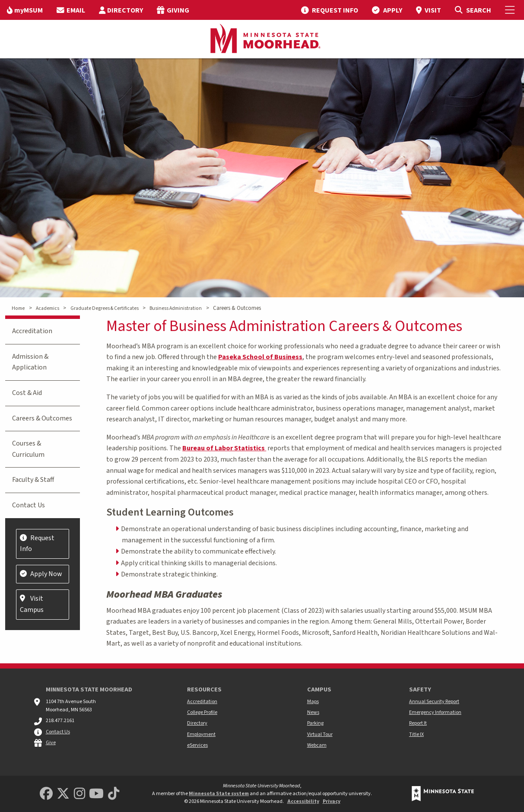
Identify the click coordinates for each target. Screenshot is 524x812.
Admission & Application (30, 362)
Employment (201, 734)
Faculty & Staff (33, 480)
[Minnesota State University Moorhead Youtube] (96, 794)
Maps (313, 702)
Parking (315, 723)
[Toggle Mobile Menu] (511, 10)
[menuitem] (25, 10)
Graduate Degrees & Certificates (105, 308)
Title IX (416, 734)
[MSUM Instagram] (79, 794)
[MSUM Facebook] (46, 794)
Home (18, 308)
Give (51, 743)
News (313, 712)
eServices (197, 745)
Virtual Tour (320, 734)
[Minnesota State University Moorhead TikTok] (114, 794)
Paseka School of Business (260, 357)
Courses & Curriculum (28, 449)
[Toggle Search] (473, 10)
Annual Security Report (434, 702)
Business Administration (176, 308)
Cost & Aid (27, 393)
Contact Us (29, 505)
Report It (418, 723)
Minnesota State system (219, 794)
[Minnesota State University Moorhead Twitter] (63, 794)
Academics (48, 308)
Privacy (332, 801)
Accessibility (303, 801)
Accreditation (32, 331)
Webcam (317, 745)
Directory (197, 723)
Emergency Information (435, 712)
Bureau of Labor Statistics (224, 448)
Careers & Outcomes (42, 418)
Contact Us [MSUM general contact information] (58, 732)
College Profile (202, 712)
